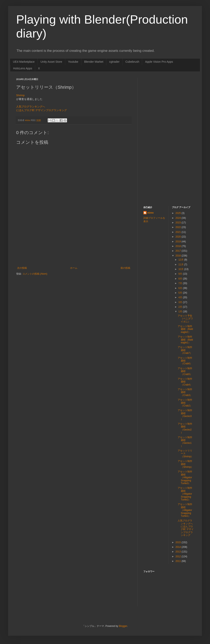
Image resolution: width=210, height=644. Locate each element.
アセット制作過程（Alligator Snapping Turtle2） (185, 494)
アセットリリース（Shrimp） (185, 454)
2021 (178, 232)
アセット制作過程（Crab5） (185, 371)
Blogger (123, 626)
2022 (178, 227)
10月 (181, 269)
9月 (181, 274)
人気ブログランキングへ (31, 107)
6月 (181, 288)
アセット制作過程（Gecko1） (185, 442)
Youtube (73, 62)
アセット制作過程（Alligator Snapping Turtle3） (185, 477)
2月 (181, 307)
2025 (178, 213)
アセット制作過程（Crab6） (185, 361)
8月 (181, 279)
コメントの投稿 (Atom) (35, 274)
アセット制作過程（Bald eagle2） (185, 329)
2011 (178, 561)
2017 (178, 251)
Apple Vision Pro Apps (159, 62)
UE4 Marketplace (24, 62)
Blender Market (94, 62)
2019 (178, 242)
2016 (178, 256)
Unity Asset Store (51, 62)
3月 (181, 302)
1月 (181, 312)
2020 (178, 237)
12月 (181, 260)
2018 (178, 246)
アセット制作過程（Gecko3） (185, 415)
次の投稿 (22, 268)
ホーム (74, 268)
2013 (178, 552)
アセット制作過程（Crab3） (185, 392)
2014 (178, 547)
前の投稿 (125, 268)
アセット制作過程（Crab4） (185, 382)
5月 (181, 293)
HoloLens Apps (23, 68)
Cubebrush (132, 62)
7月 (181, 283)
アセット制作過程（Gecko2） (185, 428)
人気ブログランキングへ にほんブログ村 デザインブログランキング (186, 528)
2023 (178, 223)
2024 (178, 218)
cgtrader (114, 62)
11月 (181, 265)
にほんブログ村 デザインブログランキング (41, 110)
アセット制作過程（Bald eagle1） (185, 340)
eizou (151, 213)
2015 (178, 542)
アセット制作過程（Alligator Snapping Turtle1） (185, 510)
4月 (181, 297)
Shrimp (20, 95)
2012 (178, 556)
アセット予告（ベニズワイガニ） (185, 319)
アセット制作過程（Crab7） (185, 350)
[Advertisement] (74, 249)
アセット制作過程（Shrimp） (185, 464)
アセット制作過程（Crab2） (185, 403)
